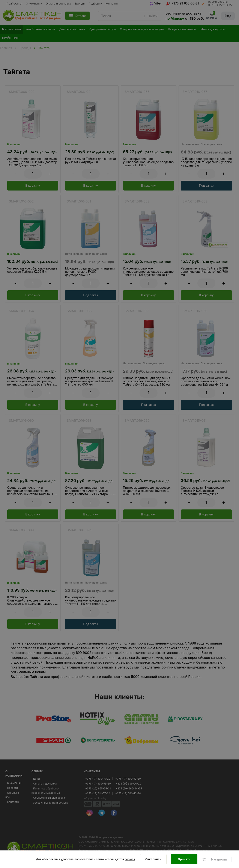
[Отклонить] (153, 859)
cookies (130, 859)
